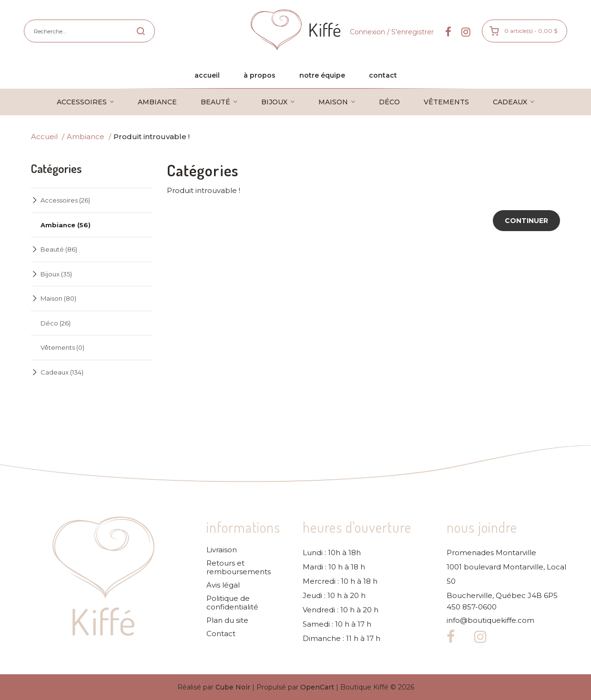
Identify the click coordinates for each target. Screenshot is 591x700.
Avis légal (223, 585)
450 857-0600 (472, 607)
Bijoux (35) (56, 274)
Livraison (222, 550)
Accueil (44, 137)
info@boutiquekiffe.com (490, 620)
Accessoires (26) (65, 200)
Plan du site (227, 620)
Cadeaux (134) (62, 372)
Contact (221, 634)
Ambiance (86, 137)
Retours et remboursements (239, 568)
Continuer (526, 221)
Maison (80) (58, 298)
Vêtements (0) (62, 347)
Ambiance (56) (66, 225)
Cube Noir (233, 687)
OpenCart (317, 687)
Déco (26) (56, 323)
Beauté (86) (59, 249)
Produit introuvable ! (152, 137)
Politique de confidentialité (232, 603)
